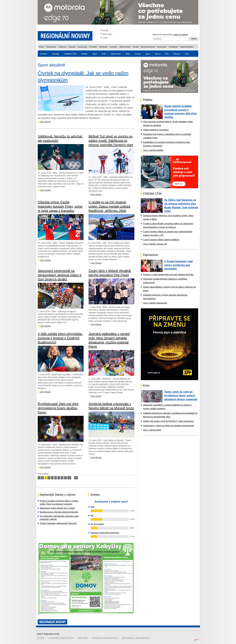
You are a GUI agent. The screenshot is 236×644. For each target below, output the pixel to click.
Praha (41, 47)
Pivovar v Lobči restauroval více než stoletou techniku (168, 274)
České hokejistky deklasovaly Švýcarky (58, 523)
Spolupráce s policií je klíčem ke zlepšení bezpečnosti (168, 426)
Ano (93, 507)
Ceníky (105, 37)
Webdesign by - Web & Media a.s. (136, 638)
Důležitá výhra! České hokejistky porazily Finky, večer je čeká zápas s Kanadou (60, 206)
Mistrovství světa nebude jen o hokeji (57, 508)
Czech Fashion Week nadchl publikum (161, 240)
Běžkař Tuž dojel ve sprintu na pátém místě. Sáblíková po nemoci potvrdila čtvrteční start (111, 141)
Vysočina (113, 47)
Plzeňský (93, 47)
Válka (94, 54)
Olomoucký (162, 47)
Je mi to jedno (97, 524)
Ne (92, 515)
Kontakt (105, 30)
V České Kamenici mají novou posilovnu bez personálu (178, 265)
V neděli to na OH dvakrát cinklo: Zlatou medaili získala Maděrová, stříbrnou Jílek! (109, 206)
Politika (84, 54)
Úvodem (44, 54)
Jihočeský (103, 47)
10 (69, 478)
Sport (148, 54)
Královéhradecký (187, 47)
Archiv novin (107, 34)
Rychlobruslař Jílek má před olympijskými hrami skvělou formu (58, 408)
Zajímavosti (116, 54)
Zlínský (136, 47)
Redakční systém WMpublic (105, 638)
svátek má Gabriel (181, 35)
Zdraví (157, 54)
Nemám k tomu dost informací (105, 533)
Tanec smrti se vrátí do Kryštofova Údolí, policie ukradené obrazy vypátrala (181, 396)
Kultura (138, 54)
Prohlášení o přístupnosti (61, 638)
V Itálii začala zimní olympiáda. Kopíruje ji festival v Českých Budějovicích (60, 338)
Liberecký (63, 47)
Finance (177, 54)
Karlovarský (82, 47)
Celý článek (45, 122)
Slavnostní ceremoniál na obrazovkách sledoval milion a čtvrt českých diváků (60, 275)
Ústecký (72, 47)
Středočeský (51, 47)
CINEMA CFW (70, 54)
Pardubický (173, 47)
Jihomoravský (125, 47)
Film (167, 54)
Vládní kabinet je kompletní (156, 130)
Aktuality (56, 54)
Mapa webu (83, 638)
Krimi (104, 54)
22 (76, 478)
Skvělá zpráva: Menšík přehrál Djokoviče (59, 512)
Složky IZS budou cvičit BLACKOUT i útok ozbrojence (168, 421)
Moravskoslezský (148, 47)
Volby (128, 54)
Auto (187, 54)
